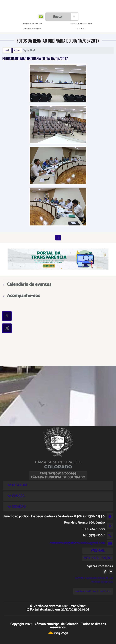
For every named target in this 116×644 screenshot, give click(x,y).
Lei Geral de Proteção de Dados (93, 591)
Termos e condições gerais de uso (94, 578)
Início (7, 50)
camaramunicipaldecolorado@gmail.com (77, 543)
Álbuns (17, 50)
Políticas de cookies (102, 582)
